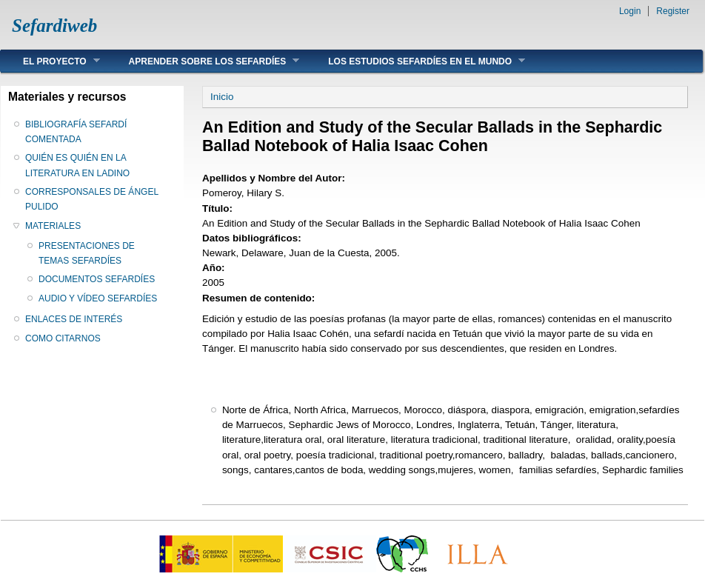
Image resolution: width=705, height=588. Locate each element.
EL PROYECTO (50, 61)
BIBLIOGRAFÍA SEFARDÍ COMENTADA (76, 132)
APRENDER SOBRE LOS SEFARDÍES (203, 61)
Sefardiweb (54, 26)
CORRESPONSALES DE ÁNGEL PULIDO (92, 199)
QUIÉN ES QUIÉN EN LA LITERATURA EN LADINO (77, 165)
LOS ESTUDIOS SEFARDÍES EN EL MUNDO (415, 61)
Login (630, 11)
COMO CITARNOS (63, 338)
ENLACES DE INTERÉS (74, 319)
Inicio (222, 97)
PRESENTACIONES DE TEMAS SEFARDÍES (87, 253)
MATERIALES (53, 226)
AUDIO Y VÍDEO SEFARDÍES (98, 298)
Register (673, 11)
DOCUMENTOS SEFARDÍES (97, 279)
